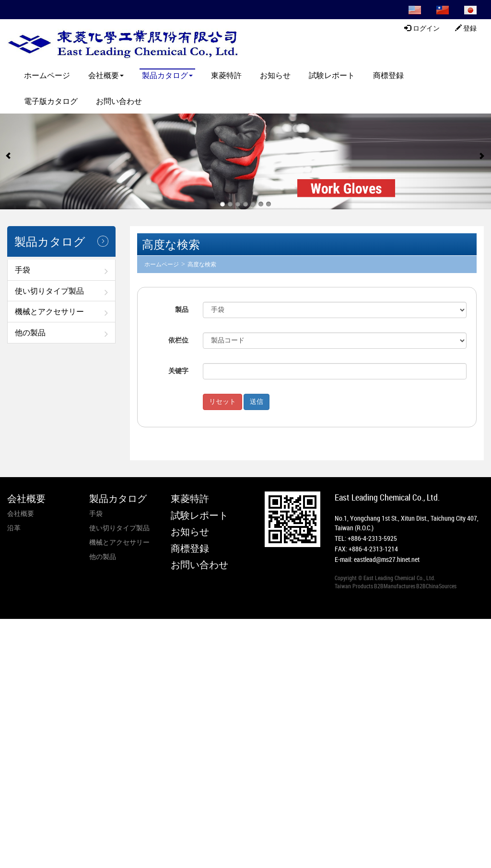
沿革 (14, 528)
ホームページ (47, 75)
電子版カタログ (51, 101)
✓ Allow (12, 643)
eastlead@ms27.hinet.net (387, 559)
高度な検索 (202, 264)
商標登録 (388, 75)
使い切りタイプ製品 (49, 291)
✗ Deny (11, 652)
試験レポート (332, 75)
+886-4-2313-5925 (372, 538)
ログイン (422, 28)
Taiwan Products (354, 586)
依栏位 (178, 340)
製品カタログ (167, 75)
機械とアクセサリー (49, 311)
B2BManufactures (395, 586)
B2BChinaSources (436, 586)
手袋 (23, 270)
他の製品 (30, 332)
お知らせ (275, 75)
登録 (466, 28)
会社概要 (106, 75)
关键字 (178, 371)
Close (8, 623)
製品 (182, 310)
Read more (18, 710)
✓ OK (223, 863)
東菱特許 (226, 75)
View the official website (70, 710)
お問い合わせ (119, 101)
